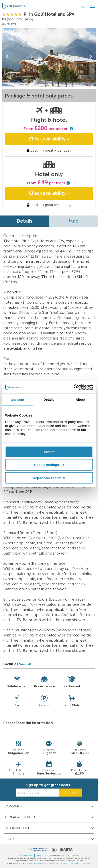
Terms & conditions (25, 855)
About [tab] (80, 399)
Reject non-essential (49, 478)
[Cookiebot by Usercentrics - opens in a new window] (73, 387)
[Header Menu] (92, 6)
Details (24, 221)
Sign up (71, 792)
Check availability (49, 139)
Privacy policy (42, 855)
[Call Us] (83, 6)
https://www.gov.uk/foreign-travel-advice (48, 863)
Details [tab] (49, 399)
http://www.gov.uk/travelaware (78, 863)
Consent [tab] (18, 399)
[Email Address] (37, 793)
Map (74, 221)
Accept (49, 452)
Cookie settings (49, 465)
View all (25, 664)
